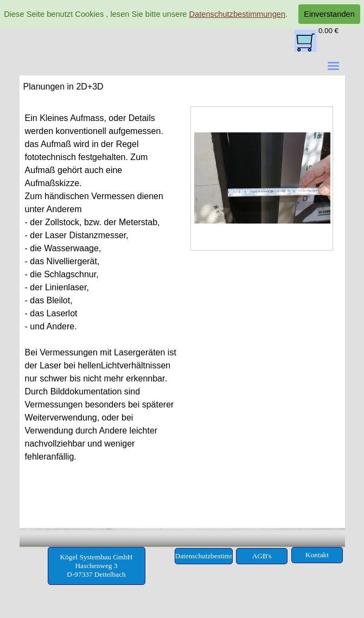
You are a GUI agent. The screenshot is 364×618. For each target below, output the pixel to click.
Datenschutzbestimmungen (237, 14)
